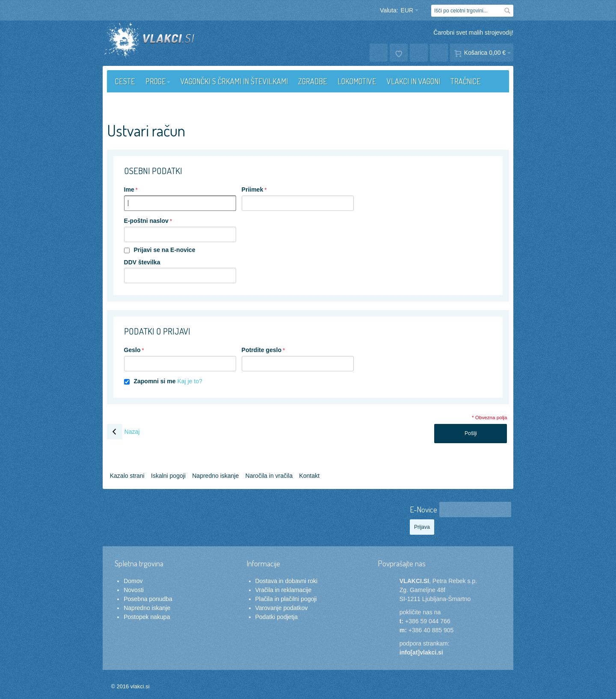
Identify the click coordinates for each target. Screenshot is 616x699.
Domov (133, 581)
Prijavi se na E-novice (164, 250)
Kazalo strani (127, 476)
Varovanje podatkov (282, 608)
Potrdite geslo (262, 350)
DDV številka (142, 262)
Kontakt (309, 476)
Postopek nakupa (147, 617)
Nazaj (123, 432)
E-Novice (423, 509)
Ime (129, 190)
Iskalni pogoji (168, 476)
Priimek (253, 190)
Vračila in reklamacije (284, 590)
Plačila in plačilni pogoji (286, 599)
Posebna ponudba (148, 599)
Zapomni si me (154, 381)
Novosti (134, 590)
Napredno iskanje (215, 476)
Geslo (132, 350)
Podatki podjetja (277, 617)
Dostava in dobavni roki (287, 581)
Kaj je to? (190, 381)
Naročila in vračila (269, 476)
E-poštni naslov (146, 221)
